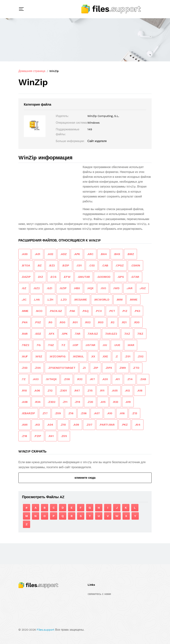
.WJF (25, 356)
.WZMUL (78, 356)
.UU (105, 345)
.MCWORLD (102, 300)
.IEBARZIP (28, 413)
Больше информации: (70, 141)
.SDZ (38, 334)
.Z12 (50, 390)
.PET (112, 311)
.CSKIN (136, 265)
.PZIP (38, 436)
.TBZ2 (25, 345)
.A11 (117, 379)
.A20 (105, 379)
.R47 (77, 390)
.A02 (50, 254)
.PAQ (85, 311)
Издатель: (62, 116)
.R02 (88, 322)
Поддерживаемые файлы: (67, 132)
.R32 (80, 379)
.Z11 (65, 402)
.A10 (110, 413)
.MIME (134, 300)
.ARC (90, 254)
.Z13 (134, 413)
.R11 (102, 390)
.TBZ (140, 334)
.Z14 (130, 379)
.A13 (37, 425)
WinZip (54, 71)
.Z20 (90, 402)
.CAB (105, 265)
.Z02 (140, 356)
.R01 (75, 322)
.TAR (77, 334)
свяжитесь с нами (99, 594)
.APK (77, 254)
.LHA (37, 300)
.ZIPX (109, 368)
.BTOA (26, 265)
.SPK (64, 334)
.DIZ (40, 277)
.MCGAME (80, 300)
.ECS (53, 277)
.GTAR (135, 277)
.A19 (128, 402)
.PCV (99, 311)
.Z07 (89, 425)
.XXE (105, 356)
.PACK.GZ (56, 311)
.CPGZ (120, 265)
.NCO (39, 311)
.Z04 (38, 368)
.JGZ (142, 288)
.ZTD (136, 368)
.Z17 (45, 413)
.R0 (50, 322)
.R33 (115, 402)
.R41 (51, 436)
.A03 (35, 379)
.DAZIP (26, 277)
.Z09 (58, 413)
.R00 (62, 322)
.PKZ (125, 425)
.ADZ (64, 254)
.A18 (140, 390)
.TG (38, 345)
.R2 (112, 322)
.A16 (122, 413)
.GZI (49, 288)
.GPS (121, 277)
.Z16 (71, 413)
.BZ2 (52, 265)
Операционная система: (72, 123)
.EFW (67, 277)
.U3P (75, 345)
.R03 (101, 322)
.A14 (138, 425)
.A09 (76, 425)
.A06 (37, 390)
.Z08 (67, 379)
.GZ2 (36, 288)
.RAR (25, 334)
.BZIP (66, 265)
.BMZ (130, 254)
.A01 (37, 254)
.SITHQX (51, 379)
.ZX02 (52, 402)
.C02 (92, 265)
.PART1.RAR (107, 425)
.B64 (103, 254)
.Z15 (90, 390)
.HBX (77, 288)
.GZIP (63, 288)
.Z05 (64, 436)
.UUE (117, 345)
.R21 (124, 322)
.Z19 (77, 402)
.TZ (63, 345)
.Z (116, 356)
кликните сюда (85, 478)
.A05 (115, 390)
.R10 (24, 390)
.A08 (25, 402)
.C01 (79, 265)
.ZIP (96, 368)
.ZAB (143, 379)
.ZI (84, 368)
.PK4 (25, 322)
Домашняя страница (32, 71)
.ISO (103, 288)
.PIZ (125, 311)
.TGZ (51, 345)
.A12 (127, 390)
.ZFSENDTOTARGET (62, 368)
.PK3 (137, 311)
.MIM (119, 300)
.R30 (137, 322)
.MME (25, 311)
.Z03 (24, 368)
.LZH (50, 300)
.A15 (103, 402)
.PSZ (38, 322)
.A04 (50, 425)
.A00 (25, 254)
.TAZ (127, 334)
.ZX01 (63, 390)
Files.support (45, 630)
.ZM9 (122, 368)
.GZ (24, 288)
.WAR (131, 345)
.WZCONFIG (57, 356)
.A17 (92, 379)
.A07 (97, 413)
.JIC (24, 300)
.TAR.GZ (93, 334)
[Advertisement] (49, 190)
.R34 (38, 402)
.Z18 (24, 436)
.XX (93, 356)
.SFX (51, 334)
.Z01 (127, 356)
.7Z (23, 379)
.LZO (64, 300)
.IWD (116, 288)
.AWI (25, 425)
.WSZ (39, 356)
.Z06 (84, 413)
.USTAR (90, 345)
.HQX (90, 288)
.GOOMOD (104, 277)
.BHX (117, 254)
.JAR (129, 288)
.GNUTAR (84, 277)
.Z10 (63, 425)
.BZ (39, 265)
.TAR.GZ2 (111, 334)
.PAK (72, 311)
